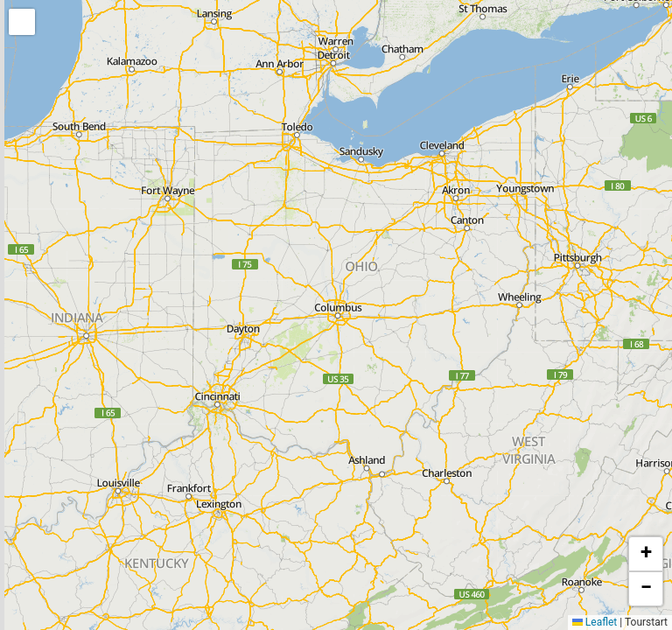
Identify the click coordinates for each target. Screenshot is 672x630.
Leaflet (595, 622)
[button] (22, 22)
